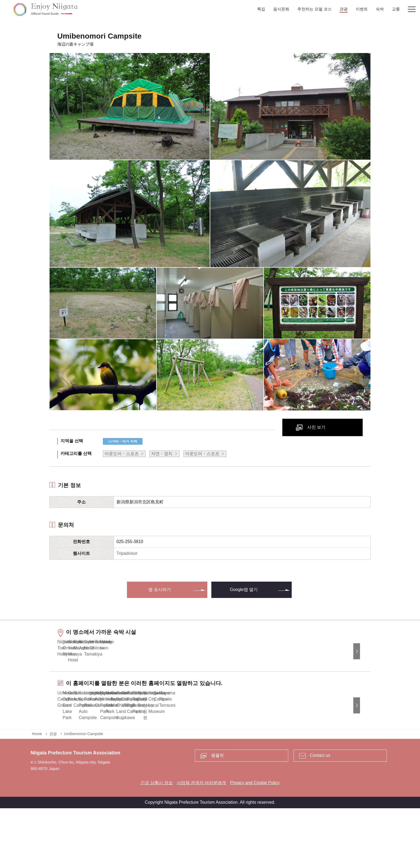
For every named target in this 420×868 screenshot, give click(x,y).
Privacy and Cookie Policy (255, 842)
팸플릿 (217, 815)
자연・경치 (162, 454)
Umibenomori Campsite (84, 794)
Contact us (320, 815)
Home (37, 794)
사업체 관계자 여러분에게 (202, 842)
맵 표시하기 (160, 590)
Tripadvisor (127, 553)
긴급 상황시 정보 (157, 842)
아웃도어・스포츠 (122, 454)
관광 (53, 794)
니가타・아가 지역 (123, 441)
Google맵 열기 (244, 590)
